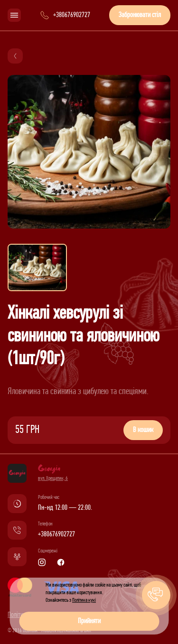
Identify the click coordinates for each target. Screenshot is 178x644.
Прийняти (89, 621)
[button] (156, 595)
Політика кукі (84, 600)
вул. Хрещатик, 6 (53, 478)
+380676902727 (56, 534)
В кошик (143, 430)
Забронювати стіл (140, 15)
